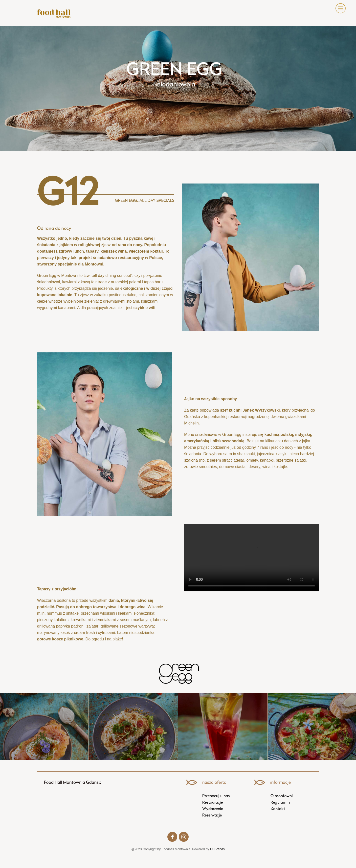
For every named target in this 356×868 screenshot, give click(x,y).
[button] (338, 8)
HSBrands (217, 849)
